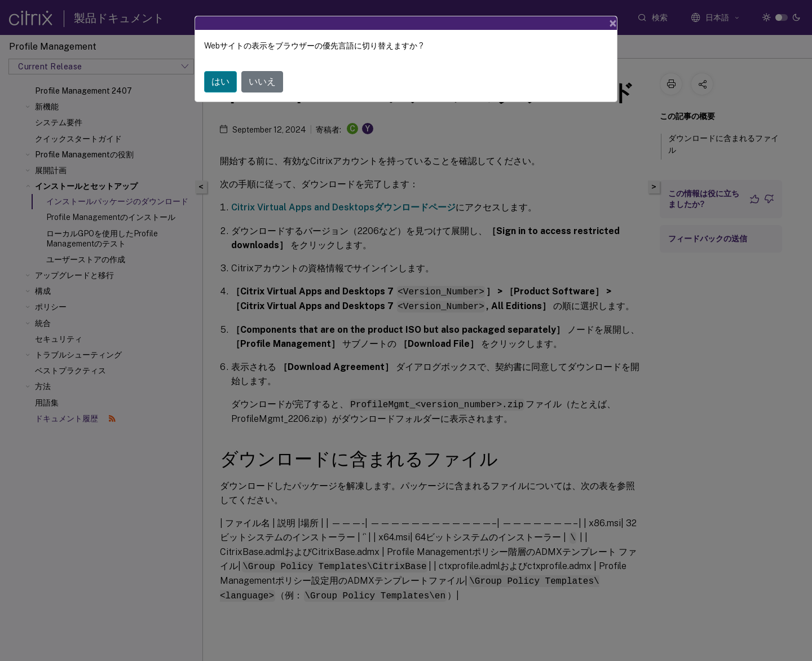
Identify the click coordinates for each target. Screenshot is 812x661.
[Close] (613, 23)
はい (220, 81)
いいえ (262, 81)
